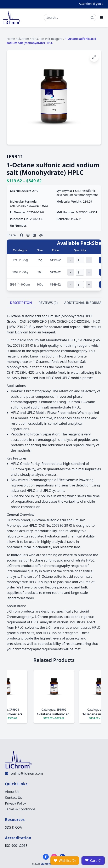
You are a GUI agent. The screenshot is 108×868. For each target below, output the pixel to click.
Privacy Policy (15, 803)
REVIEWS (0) (48, 303)
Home (11, 39)
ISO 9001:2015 (16, 846)
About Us (12, 792)
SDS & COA (13, 827)
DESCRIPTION (21, 303)
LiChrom (23, 39)
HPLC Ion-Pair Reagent (47, 39)
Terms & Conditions (20, 809)
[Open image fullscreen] (94, 57)
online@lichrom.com (27, 773)
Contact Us (13, 797)
